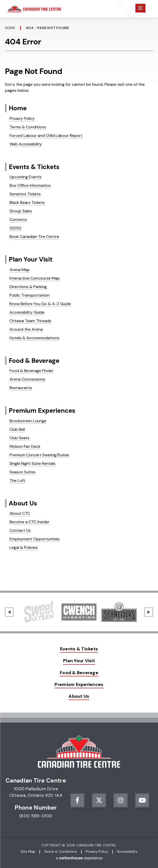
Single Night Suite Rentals (33, 463)
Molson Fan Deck (25, 446)
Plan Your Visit (31, 259)
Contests (18, 220)
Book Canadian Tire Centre (34, 237)
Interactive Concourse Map (35, 278)
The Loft (17, 481)
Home (10, 28)
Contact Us (20, 530)
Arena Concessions (27, 379)
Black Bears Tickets (27, 202)
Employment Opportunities (35, 539)
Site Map (28, 851)
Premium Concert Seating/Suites (39, 455)
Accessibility (127, 851)
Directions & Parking (28, 287)
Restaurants (21, 388)
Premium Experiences (42, 411)
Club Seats (19, 438)
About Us (23, 503)
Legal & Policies (24, 547)
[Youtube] (142, 800)
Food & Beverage (34, 361)
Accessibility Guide (27, 312)
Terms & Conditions (28, 127)
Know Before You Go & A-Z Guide (40, 304)
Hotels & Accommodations (34, 338)
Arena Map (20, 270)
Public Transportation (30, 295)
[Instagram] (121, 800)
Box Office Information (30, 185)
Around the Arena (26, 329)
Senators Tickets (25, 194)
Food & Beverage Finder (32, 371)
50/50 (15, 228)
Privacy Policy (22, 118)
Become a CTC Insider (30, 522)
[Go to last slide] (9, 612)
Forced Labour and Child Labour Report (46, 136)
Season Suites (22, 472)
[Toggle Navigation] (140, 8)
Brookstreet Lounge (28, 421)
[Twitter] (99, 800)
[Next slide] (149, 612)
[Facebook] (77, 800)
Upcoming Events (25, 177)
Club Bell (17, 429)
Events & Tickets (34, 167)
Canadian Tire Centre (33, 9)
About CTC (20, 513)
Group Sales (21, 211)
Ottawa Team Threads (30, 321)
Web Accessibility (26, 144)
